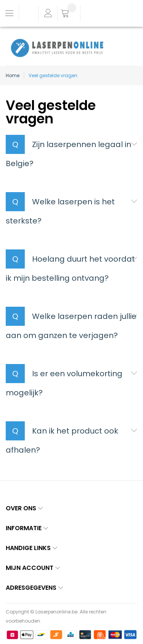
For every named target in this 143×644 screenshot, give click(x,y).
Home (13, 75)
